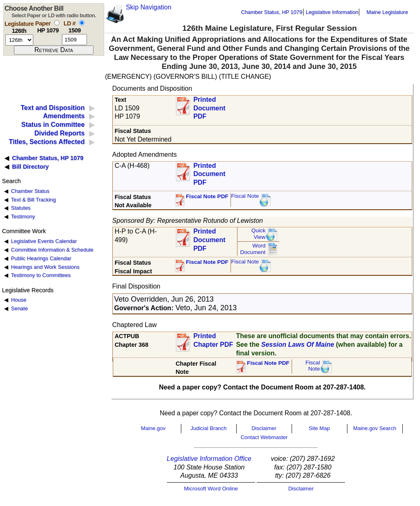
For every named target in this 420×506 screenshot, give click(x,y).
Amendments (64, 116)
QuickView (259, 234)
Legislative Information (332, 12)
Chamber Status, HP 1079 (272, 12)
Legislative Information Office (209, 459)
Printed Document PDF (209, 106)
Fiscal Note (245, 196)
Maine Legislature (387, 12)
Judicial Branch (208, 428)
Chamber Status (30, 191)
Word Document (253, 249)
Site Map (319, 428)
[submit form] (54, 50)
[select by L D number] (82, 23)
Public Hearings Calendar (41, 258)
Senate (19, 308)
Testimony (23, 216)
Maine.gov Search (375, 428)
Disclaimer (264, 428)
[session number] (19, 40)
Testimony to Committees (41, 275)
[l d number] (74, 40)
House (19, 300)
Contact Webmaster (264, 437)
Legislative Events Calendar (44, 241)
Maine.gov (153, 428)
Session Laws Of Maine (298, 345)
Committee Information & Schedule (52, 250)
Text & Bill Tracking (33, 200)
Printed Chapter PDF (213, 340)
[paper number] (48, 40)
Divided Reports (60, 133)
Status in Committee (53, 125)
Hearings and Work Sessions (45, 267)
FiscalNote (313, 366)
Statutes (21, 208)
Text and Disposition (52, 108)
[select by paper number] (57, 23)
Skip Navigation (149, 7)
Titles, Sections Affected (47, 142)
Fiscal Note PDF (207, 196)
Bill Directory (30, 167)
